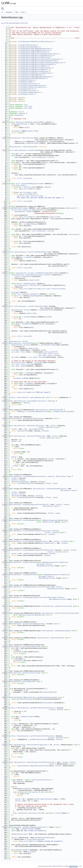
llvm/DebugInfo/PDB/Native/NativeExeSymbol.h (37, 64)
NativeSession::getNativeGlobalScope (40, 697)
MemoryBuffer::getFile (24, 212)
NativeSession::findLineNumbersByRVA (25, 541)
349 (5, 638)
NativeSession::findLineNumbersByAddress (27, 531)
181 (5, 343)
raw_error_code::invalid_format (30, 196)
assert (14, 831)
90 (5, 184)
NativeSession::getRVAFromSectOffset (33, 708)
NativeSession (27, 699)
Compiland (64, 520)
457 (5, 827)
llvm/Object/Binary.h (27, 80)
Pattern (49, 564)
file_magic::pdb (29, 192)
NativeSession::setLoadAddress (27, 401)
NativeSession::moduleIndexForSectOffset (31, 762)
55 (5, 122)
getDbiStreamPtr (32, 122)
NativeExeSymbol (47, 692)
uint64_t (13, 397)
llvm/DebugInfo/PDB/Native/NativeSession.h (36, 42)
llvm (25, 105)
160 (5, 306)
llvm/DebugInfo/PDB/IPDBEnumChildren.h (35, 50)
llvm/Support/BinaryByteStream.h (32, 85)
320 (5, 587)
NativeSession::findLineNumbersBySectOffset (28, 550)
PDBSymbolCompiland (50, 520)
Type (68, 476)
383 (5, 697)
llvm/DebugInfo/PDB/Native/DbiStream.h (35, 57)
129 (5, 252)
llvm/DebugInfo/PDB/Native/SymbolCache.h (35, 73)
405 (5, 736)
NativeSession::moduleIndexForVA (28, 745)
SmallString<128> (18, 362)
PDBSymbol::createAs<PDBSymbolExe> (32, 412)
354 (5, 647)
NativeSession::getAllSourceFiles (56, 606)
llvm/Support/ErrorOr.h (28, 91)
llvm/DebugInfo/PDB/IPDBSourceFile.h (34, 52)
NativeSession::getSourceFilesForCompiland (60, 613)
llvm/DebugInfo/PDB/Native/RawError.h (34, 70)
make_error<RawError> (28, 189)
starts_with (49, 352)
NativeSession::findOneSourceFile (24, 575)
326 (5, 597)
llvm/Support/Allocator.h (29, 84)
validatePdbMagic (28, 184)
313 (5, 575)
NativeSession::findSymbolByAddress (24, 476)
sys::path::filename (37, 357)
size (50, 459)
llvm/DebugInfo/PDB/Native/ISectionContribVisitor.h (40, 59)
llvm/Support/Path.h (27, 94)
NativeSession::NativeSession (22, 138)
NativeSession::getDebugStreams (55, 631)
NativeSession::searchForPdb (21, 343)
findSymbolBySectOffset (27, 483)
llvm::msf (28, 106)
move (24, 142)
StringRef (15, 154)
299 (5, 550)
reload (31, 852)
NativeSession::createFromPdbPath (29, 252)
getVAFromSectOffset (32, 554)
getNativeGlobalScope (62, 412)
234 (5, 436)
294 (5, 541)
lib (2, 12)
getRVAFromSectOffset (38, 739)
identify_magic (30, 187)
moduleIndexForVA (24, 766)
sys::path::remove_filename (23, 364)
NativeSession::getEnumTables (50, 638)
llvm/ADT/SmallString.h (28, 45)
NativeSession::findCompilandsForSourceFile (28, 587)
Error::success (24, 178)
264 (5, 489)
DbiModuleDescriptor (20, 834)
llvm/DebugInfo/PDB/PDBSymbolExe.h (33, 78)
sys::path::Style (18, 352)
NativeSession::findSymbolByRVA (46, 489)
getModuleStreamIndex (44, 838)
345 (5, 631)
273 (5, 505)
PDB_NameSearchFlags (45, 566)
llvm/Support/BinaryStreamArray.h (32, 87)
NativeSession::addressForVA (26, 426)
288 (5, 531)
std (20, 142)
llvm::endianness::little (42, 157)
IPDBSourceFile (48, 522)
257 (5, 476)
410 (5, 745)
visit (20, 792)
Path (22, 154)
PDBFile (42, 122)
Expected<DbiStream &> (21, 124)
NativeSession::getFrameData (21, 682)
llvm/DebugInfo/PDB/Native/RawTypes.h (34, 71)
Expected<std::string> (25, 273)
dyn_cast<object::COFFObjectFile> (29, 285)
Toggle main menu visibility (3, 8)
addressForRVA (23, 431)
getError (53, 217)
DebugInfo (9, 12)
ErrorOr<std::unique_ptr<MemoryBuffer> (28, 210)
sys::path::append (19, 366)
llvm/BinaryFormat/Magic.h (29, 47)
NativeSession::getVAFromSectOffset (32, 736)
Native (23, 12)
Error (12, 150)
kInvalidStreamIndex (35, 839)
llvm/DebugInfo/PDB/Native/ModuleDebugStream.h (38, 61)
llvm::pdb (28, 108)
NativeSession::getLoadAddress (30, 397)
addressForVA (17, 482)
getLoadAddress (35, 429)
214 (5, 401)
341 (5, 624)
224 (5, 418)
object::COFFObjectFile (26, 284)
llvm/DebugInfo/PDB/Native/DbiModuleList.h (36, 56)
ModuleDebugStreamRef (20, 850)
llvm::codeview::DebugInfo (27, 294)
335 (5, 613)
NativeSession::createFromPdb (27, 150)
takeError (31, 131)
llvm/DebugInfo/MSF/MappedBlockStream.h (35, 49)
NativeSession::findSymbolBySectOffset (26, 505)
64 (5, 138)
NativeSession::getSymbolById (22, 418)
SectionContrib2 (35, 813)
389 (5, 708)
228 (5, 426)
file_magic (16, 185)
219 (5, 410)
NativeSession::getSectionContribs (24, 673)
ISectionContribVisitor (41, 780)
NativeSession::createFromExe (27, 306)
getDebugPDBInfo (38, 296)
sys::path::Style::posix (49, 354)
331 (5, 606)
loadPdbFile (14, 208)
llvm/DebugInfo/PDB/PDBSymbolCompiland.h (35, 77)
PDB (17, 12)
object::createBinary (24, 276)
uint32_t (53, 426)
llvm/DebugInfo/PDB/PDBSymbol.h (31, 75)
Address (51, 401)
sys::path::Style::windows (49, 355)
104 (5, 208)
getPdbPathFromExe (42, 273)
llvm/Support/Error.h (27, 89)
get (26, 127)
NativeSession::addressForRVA (26, 436)
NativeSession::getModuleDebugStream (25, 827)
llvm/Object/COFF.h (26, 82)
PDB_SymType (61, 476)
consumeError (17, 131)
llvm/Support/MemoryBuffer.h (30, 92)
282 (5, 520)
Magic (23, 185)
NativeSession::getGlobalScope (49, 410)
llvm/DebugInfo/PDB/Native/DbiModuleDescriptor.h (39, 54)
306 (5, 562)
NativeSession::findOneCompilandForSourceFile (29, 597)
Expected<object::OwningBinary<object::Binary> (31, 275)
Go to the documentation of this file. (15, 23)
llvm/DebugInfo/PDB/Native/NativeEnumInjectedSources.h (42, 63)
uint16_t (57, 745)
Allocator (71, 208)
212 (5, 397)
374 (5, 682)
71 (5, 150)
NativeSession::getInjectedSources (24, 647)
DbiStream (20, 122)
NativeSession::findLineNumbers (23, 520)
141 (5, 273)
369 (5, 673)
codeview (22, 113)
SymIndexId (39, 418)
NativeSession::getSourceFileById (24, 624)
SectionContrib (34, 792)
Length (55, 533)
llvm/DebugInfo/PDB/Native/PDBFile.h (34, 66)
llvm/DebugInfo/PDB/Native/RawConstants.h (36, 68)
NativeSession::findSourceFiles (23, 562)
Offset (50, 427)
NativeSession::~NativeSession (22, 147)
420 (5, 762)
